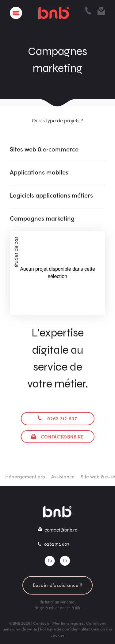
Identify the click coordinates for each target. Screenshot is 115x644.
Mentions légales (68, 623)
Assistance (67, 476)
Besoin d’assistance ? (58, 585)
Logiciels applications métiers (51, 195)
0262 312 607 (62, 418)
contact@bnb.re (62, 436)
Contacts (41, 623)
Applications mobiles (39, 172)
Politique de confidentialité (64, 629)
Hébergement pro (29, 476)
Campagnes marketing (42, 218)
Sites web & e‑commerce (44, 149)
